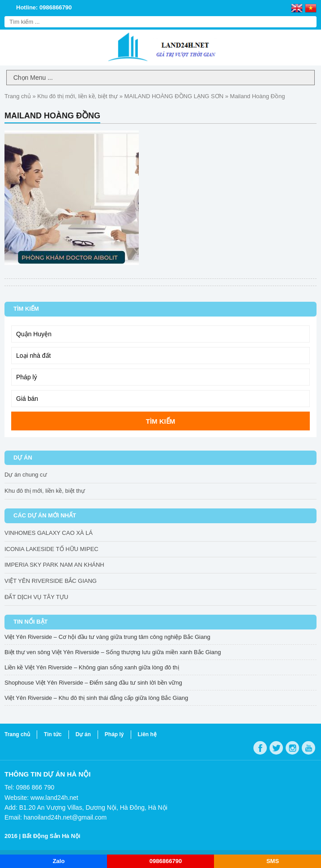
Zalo (59, 861)
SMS (273, 861)
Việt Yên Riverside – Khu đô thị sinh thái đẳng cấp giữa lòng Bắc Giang (96, 698)
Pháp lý (114, 734)
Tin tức (53, 734)
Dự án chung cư (26, 475)
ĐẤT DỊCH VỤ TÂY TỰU (36, 597)
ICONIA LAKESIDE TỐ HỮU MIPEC (51, 549)
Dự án (83, 734)
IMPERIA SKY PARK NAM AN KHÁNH (54, 565)
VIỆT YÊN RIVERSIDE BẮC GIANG (51, 581)
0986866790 (166, 861)
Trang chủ (18, 96)
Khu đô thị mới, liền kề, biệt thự (77, 96)
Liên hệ (147, 734)
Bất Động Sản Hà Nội (51, 836)
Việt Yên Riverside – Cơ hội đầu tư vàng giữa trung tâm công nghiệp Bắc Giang (107, 637)
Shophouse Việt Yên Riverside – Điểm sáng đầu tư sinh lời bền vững (93, 683)
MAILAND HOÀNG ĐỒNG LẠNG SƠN (174, 96)
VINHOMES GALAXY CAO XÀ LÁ (49, 533)
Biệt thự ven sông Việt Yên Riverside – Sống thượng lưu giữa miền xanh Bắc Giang (113, 652)
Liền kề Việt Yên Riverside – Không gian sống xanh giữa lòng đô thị (92, 667)
